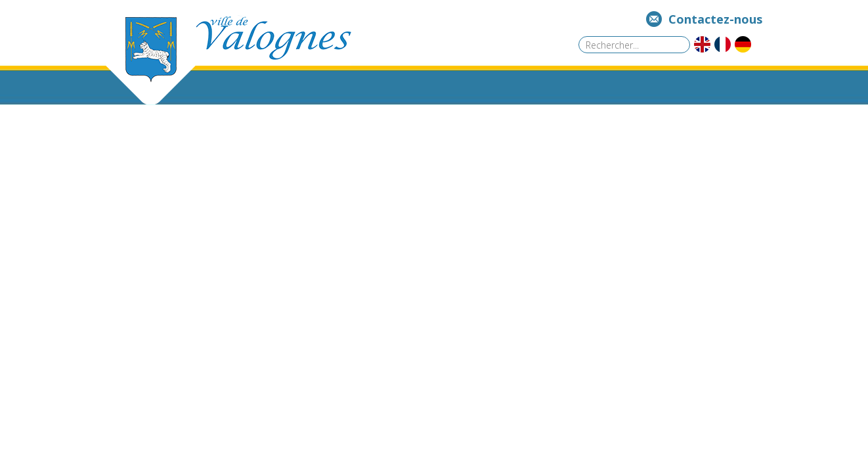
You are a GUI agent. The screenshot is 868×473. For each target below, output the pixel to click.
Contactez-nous (715, 19)
